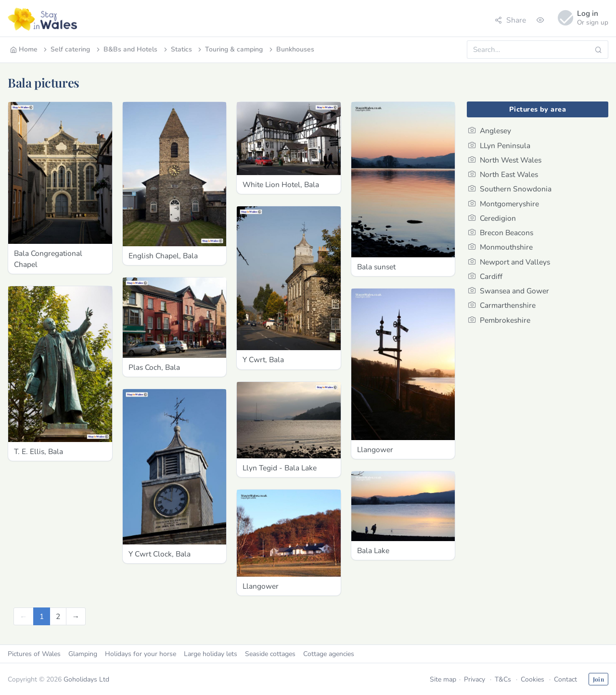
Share (510, 20)
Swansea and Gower (509, 291)
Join (598, 679)
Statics (177, 49)
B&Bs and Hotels (126, 49)
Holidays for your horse (141, 654)
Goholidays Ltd (86, 679)
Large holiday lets (211, 654)
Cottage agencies (329, 654)
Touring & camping (230, 49)
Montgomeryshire (504, 204)
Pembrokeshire (499, 320)
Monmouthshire (500, 247)
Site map (443, 679)
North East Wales (503, 174)
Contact (565, 679)
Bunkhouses (291, 49)
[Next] (76, 616)
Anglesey (490, 131)
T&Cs (503, 679)
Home (24, 49)
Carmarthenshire (502, 305)
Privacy (475, 679)
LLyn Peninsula (499, 145)
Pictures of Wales (34, 654)
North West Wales (505, 160)
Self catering (66, 49)
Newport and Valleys (509, 262)
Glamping (83, 654)
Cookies (533, 679)
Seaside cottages (270, 654)
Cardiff (485, 276)
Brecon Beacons (501, 233)
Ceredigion (492, 218)
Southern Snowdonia (510, 189)
